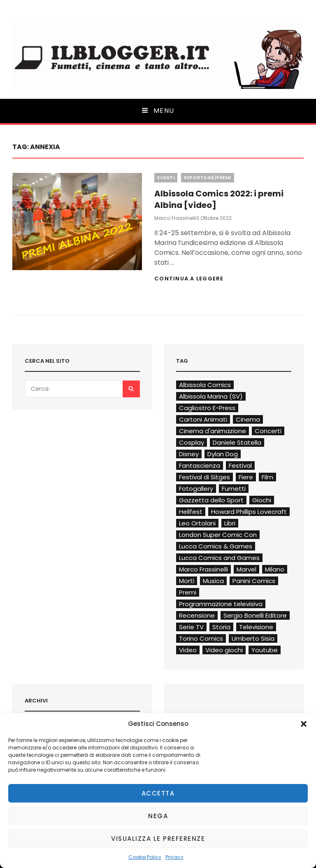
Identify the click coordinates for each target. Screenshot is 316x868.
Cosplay (192, 442)
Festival (240, 465)
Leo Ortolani (197, 523)
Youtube (265, 650)
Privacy (174, 857)
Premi (188, 592)
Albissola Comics (205, 385)
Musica (213, 581)
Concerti (268, 431)
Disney (189, 454)
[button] (304, 724)
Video (188, 650)
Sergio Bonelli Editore (255, 615)
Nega (158, 816)
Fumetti (234, 489)
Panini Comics (254, 581)
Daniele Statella (237, 442)
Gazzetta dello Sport (211, 500)
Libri (230, 523)
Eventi (166, 177)
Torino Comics (201, 638)
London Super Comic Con (218, 535)
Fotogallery (196, 489)
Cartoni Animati (203, 419)
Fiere (246, 477)
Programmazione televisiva (221, 604)
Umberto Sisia (253, 638)
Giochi (262, 500)
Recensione (197, 615)
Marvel (246, 569)
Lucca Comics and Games (219, 558)
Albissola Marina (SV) (211, 396)
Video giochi (224, 650)
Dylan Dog (223, 454)
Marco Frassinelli (175, 218)
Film (267, 477)
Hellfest (191, 512)
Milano (275, 569)
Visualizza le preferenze (158, 839)
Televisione (256, 627)
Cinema (248, 419)
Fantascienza (200, 465)
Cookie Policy (145, 857)
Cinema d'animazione (213, 431)
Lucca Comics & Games (216, 546)
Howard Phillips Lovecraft (249, 512)
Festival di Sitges (204, 477)
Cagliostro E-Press (207, 408)
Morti (187, 581)
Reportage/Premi (208, 177)
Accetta (158, 793)
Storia (221, 627)
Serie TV (191, 627)
